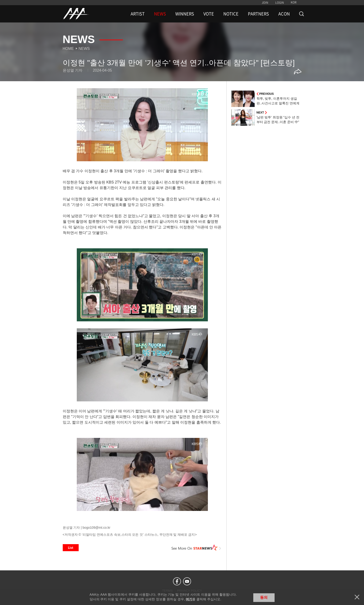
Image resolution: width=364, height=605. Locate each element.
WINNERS (185, 14)
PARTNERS (258, 14)
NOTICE (231, 14)
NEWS (160, 14)
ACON (284, 14)
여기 (189, 599)
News (84, 49)
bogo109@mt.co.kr (97, 528)
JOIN (265, 3)
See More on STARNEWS (196, 548)
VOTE (209, 14)
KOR (294, 2)
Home (68, 49)
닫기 (357, 597)
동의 (264, 597)
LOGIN (280, 3)
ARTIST (138, 14)
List (71, 548)
